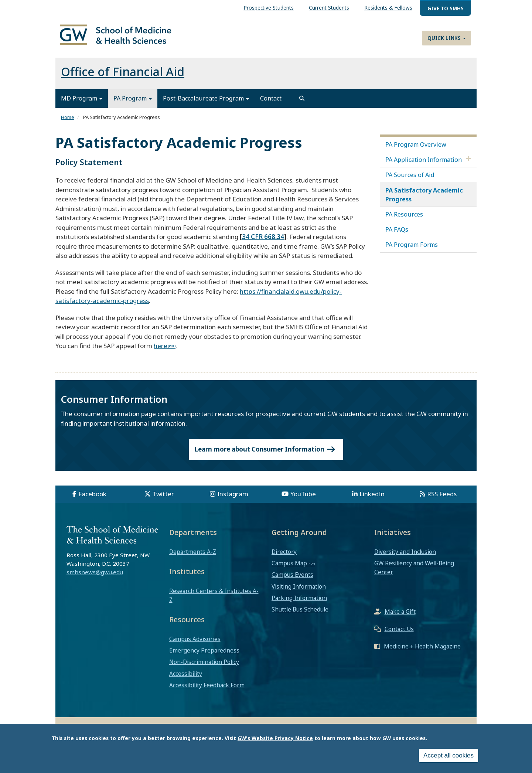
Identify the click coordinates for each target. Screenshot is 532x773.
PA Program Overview (416, 149)
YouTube (303, 498)
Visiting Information (299, 590)
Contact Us (399, 633)
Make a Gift (400, 616)
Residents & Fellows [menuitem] (388, 8)
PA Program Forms (412, 249)
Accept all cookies (449, 755)
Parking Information (299, 602)
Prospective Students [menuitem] (269, 8)
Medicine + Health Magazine (422, 650)
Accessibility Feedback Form (207, 689)
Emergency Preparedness (204, 654)
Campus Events (292, 579)
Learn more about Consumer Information (266, 454)
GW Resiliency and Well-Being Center (414, 572)
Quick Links (447, 38)
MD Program (82, 103)
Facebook (92, 498)
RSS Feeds (442, 498)
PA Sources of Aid (410, 179)
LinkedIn (372, 498)
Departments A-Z (193, 556)
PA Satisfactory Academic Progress (424, 199)
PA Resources (404, 218)
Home (68, 122)
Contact (271, 103)
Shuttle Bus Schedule (300, 613)
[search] (302, 103)
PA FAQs (397, 234)
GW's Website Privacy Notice (275, 738)
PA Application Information (424, 164)
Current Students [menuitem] (329, 8)
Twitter (163, 498)
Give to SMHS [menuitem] (446, 8)
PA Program (133, 103)
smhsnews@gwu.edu (95, 576)
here (161, 350)
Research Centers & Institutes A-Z (214, 599)
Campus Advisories (195, 643)
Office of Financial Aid (123, 76)
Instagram (233, 498)
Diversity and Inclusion (405, 556)
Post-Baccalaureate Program (206, 103)
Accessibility (186, 678)
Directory (284, 556)
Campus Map (289, 568)
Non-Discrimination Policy (204, 666)
